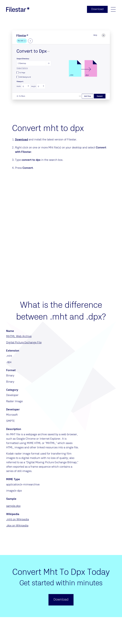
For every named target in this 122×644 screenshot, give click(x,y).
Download (22, 140)
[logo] (18, 9)
